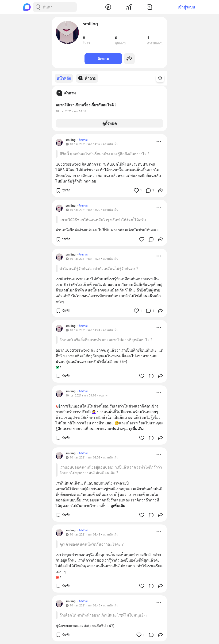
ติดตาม (103, 59)
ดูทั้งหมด (109, 123)
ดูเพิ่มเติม (136, 428)
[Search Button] (38, 7)
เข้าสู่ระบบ (186, 7)
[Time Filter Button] (163, 78)
